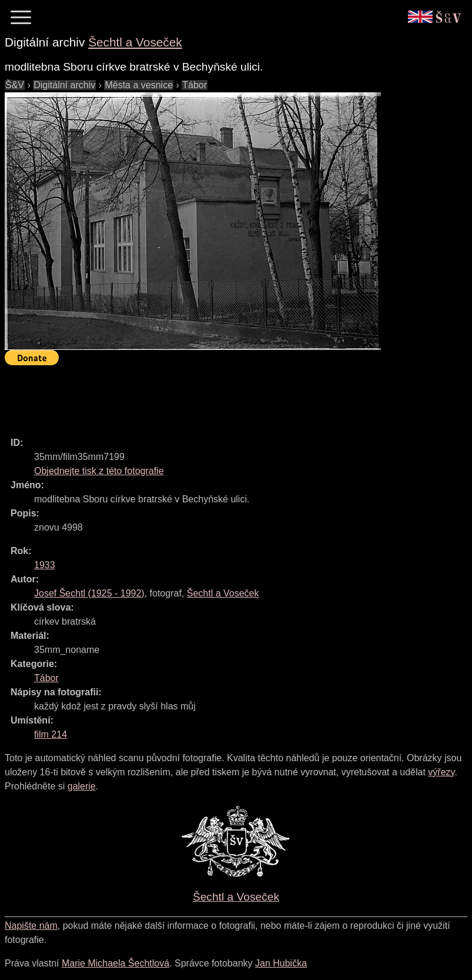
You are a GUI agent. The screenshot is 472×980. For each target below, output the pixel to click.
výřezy (441, 772)
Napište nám (31, 926)
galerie (82, 786)
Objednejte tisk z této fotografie (99, 471)
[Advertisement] (219, 396)
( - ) (89, 593)
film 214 (51, 734)
